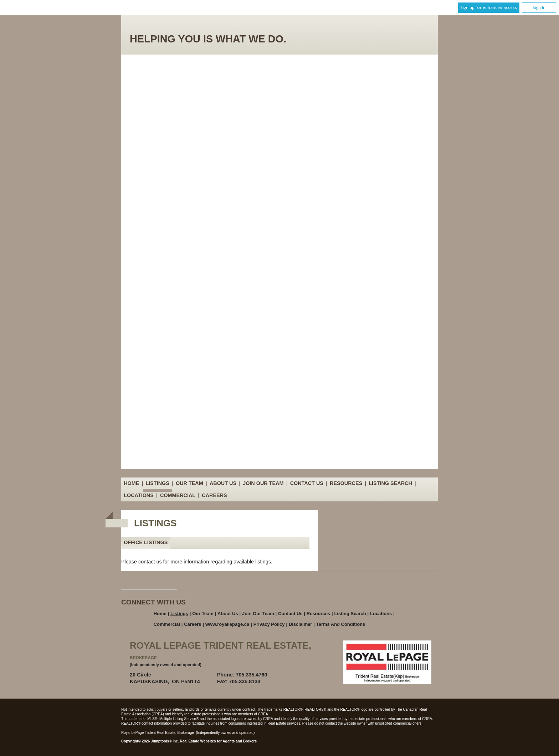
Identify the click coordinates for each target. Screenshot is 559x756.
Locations (139, 495)
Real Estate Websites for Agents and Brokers (218, 741)
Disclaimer (301, 624)
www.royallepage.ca (227, 624)
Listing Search (390, 484)
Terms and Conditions (341, 624)
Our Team (189, 484)
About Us (223, 484)
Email (291, 675)
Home (131, 484)
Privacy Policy (269, 624)
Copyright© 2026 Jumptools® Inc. (150, 741)
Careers (214, 495)
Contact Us (307, 484)
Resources (346, 484)
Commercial (178, 495)
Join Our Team (263, 484)
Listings (158, 484)
